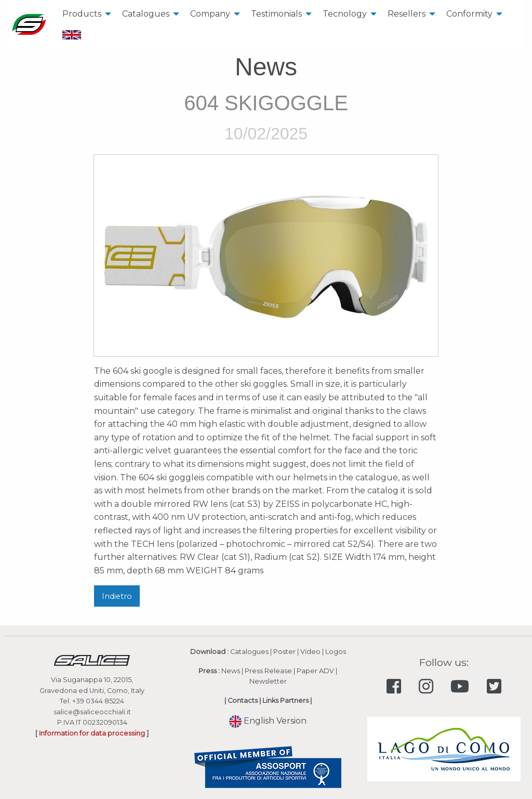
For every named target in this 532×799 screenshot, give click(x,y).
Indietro (117, 596)
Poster (284, 652)
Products (82, 14)
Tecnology (345, 14)
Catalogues (146, 14)
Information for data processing (92, 733)
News (231, 671)
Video (310, 652)
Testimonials (276, 14)
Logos (336, 652)
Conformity (469, 14)
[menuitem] (84, 14)
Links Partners (285, 700)
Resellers (407, 14)
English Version (268, 721)
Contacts (243, 700)
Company (210, 14)
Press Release (268, 671)
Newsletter (268, 681)
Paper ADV (315, 671)
